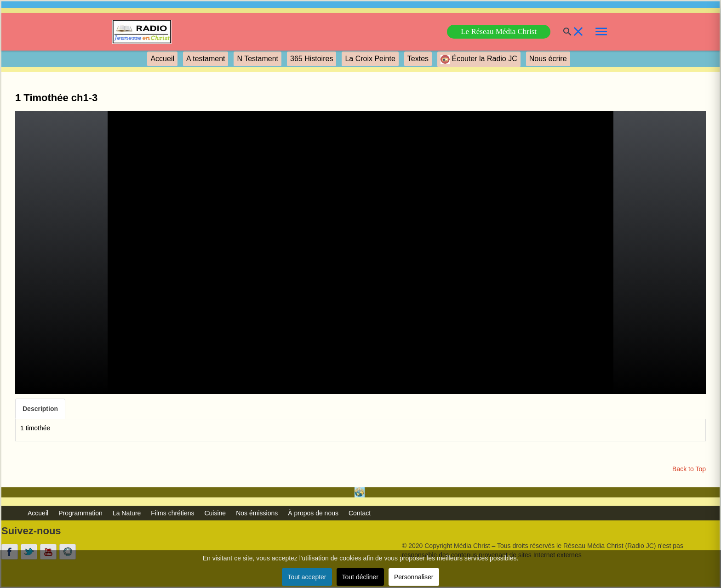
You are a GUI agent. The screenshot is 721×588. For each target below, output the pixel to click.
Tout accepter (307, 577)
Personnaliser (414, 577)
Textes (418, 59)
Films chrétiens (172, 513)
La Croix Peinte (370, 59)
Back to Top (689, 469)
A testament (206, 59)
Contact (360, 513)
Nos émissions (257, 513)
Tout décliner (360, 577)
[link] (142, 32)
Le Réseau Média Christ (499, 31)
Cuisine (215, 513)
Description (40, 409)
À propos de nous (313, 513)
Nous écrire (548, 59)
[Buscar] (562, 32)
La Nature (127, 513)
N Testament (257, 59)
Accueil (162, 59)
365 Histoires (312, 59)
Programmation (80, 513)
